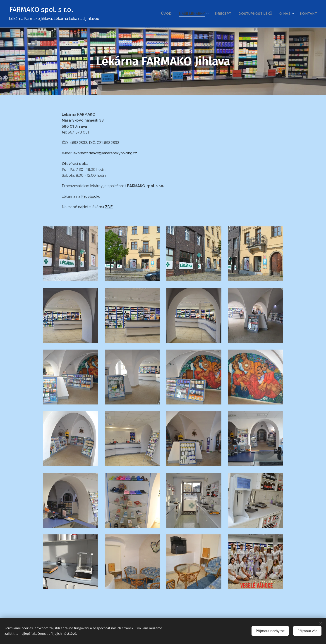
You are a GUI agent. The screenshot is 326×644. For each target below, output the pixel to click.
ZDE (109, 207)
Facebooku (91, 196)
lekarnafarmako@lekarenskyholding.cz (105, 153)
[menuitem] (179, 14)
